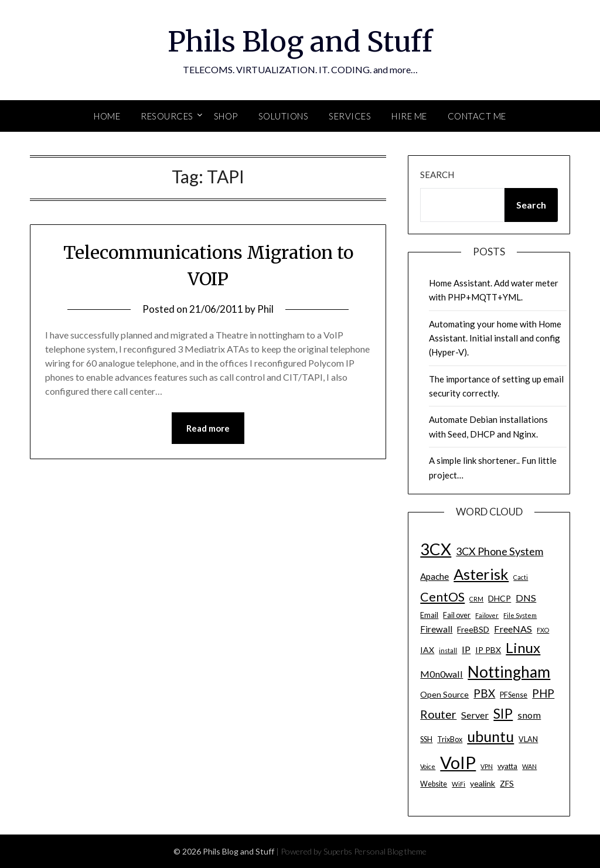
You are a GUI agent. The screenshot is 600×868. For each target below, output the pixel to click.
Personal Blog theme (390, 851)
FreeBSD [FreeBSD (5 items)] (473, 629)
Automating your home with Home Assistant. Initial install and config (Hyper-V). (495, 338)
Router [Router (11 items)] (438, 714)
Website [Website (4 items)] (434, 784)
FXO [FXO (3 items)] (543, 630)
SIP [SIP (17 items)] (503, 713)
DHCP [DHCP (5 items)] (500, 598)
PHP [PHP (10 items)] (543, 693)
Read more (208, 428)
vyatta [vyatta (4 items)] (507, 766)
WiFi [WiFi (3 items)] (458, 784)
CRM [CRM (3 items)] (476, 599)
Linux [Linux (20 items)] (523, 647)
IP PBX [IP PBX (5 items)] (488, 650)
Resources (167, 116)
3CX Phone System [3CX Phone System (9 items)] (500, 551)
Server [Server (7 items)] (475, 715)
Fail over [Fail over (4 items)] (457, 615)
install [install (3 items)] (448, 650)
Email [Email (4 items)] (429, 615)
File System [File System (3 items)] (520, 615)
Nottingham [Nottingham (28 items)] (509, 672)
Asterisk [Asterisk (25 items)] (481, 574)
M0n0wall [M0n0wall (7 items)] (442, 674)
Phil (265, 309)
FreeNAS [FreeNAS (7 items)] (513, 629)
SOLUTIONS (284, 116)
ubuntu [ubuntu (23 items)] (490, 736)
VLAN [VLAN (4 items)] (528, 739)
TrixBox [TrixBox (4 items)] (450, 739)
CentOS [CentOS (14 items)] (442, 597)
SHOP (226, 116)
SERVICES (350, 116)
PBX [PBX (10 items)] (484, 693)
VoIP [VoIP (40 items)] (458, 762)
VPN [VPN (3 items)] (487, 766)
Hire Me (409, 116)
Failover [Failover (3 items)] (487, 615)
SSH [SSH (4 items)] (426, 739)
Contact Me (477, 116)
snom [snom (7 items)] (529, 715)
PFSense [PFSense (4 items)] (514, 695)
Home (107, 116)
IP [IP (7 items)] (466, 649)
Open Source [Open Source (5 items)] (444, 694)
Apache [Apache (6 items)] (434, 576)
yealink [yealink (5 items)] (483, 783)
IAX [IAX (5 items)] (427, 650)
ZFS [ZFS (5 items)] (507, 783)
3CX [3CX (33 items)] (436, 549)
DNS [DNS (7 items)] (526, 598)
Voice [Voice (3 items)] (428, 766)
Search (437, 175)
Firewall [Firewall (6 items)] (436, 629)
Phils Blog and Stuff (300, 42)
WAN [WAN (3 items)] (529, 766)
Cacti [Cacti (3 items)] (521, 577)
